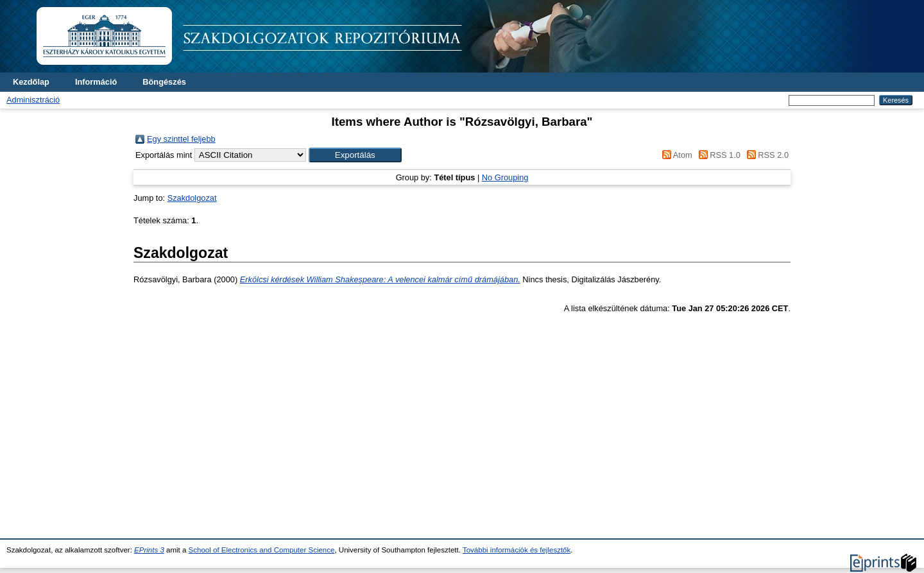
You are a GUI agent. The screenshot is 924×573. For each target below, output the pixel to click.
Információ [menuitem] (96, 82)
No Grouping (505, 177)
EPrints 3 (149, 550)
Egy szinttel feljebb (181, 139)
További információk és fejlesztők (517, 550)
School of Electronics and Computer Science (262, 550)
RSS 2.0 (766, 155)
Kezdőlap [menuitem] (31, 82)
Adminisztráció (33, 100)
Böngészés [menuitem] (164, 82)
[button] (355, 155)
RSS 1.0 (717, 155)
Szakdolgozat (192, 198)
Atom (675, 155)
